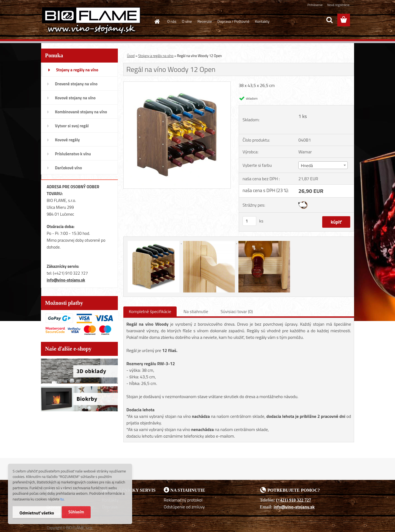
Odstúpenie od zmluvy (184, 507)
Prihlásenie (315, 5)
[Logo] (91, 20)
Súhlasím (76, 512)
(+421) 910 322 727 (294, 500)
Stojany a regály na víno (156, 56)
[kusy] (249, 221)
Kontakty (262, 21)
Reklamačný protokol (183, 500)
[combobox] (323, 165)
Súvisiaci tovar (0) (237, 311)
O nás (172, 21)
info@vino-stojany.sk (66, 280)
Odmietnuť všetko (37, 513)
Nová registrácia (338, 5)
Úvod (131, 56)
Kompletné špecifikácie (150, 311)
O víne (187, 21)
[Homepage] (157, 21)
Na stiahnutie (196, 311)
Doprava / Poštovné (233, 21)
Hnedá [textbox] (307, 165)
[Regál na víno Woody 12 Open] (177, 84)
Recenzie (205, 21)
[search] (329, 20)
